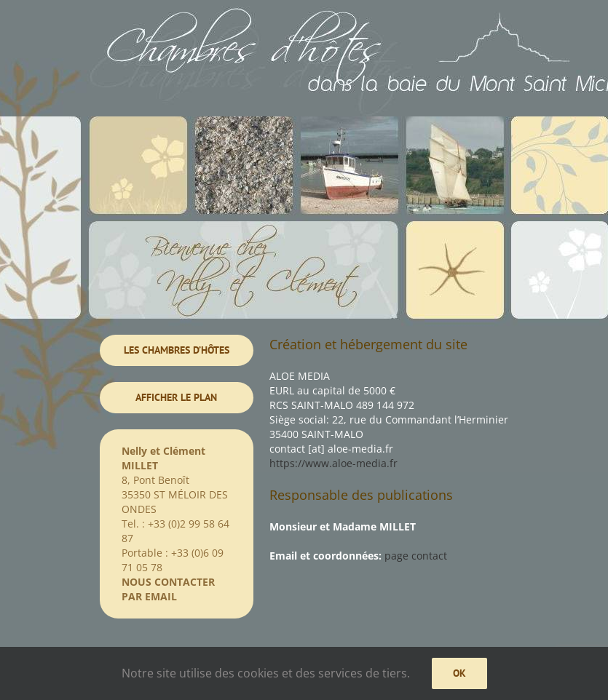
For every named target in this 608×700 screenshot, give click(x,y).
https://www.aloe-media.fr (333, 463)
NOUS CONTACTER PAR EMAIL (168, 589)
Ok (459, 673)
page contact (416, 556)
